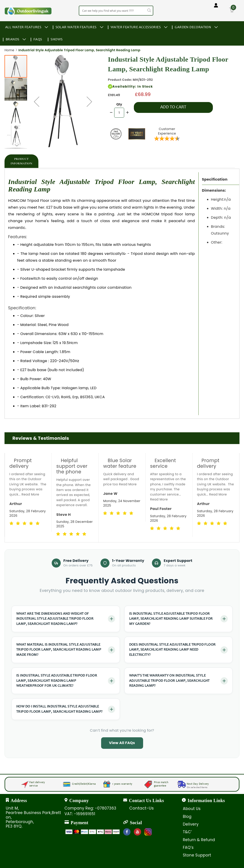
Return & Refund (199, 840)
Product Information (21, 161)
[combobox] (116, 11)
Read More (18, 499)
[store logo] (28, 10)
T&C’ (187, 832)
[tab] (21, 161)
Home (9, 50)
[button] (37, 102)
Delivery (191, 824)
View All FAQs (122, 743)
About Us (192, 809)
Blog (187, 817)
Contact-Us (142, 808)
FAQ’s (188, 847)
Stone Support (197, 855)
